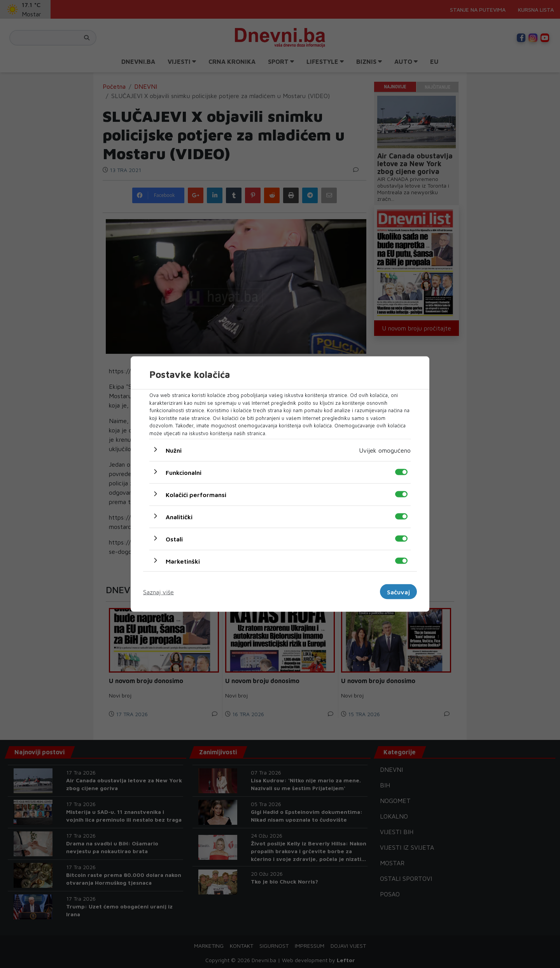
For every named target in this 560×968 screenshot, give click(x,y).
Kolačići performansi (196, 495)
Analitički (179, 517)
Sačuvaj (398, 592)
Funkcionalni (184, 473)
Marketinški (183, 561)
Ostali (174, 539)
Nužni (174, 450)
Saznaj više (158, 592)
